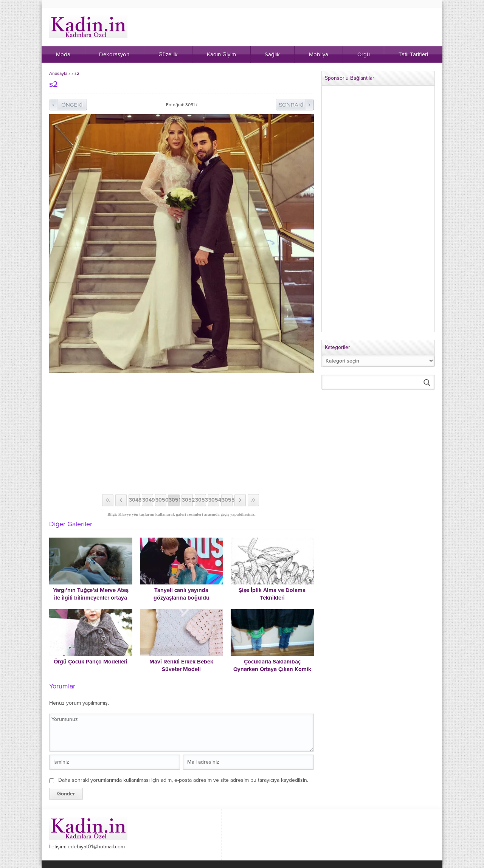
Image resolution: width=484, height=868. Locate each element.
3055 (227, 500)
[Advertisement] (181, 434)
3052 (187, 500)
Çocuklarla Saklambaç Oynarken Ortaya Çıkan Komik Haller (272, 669)
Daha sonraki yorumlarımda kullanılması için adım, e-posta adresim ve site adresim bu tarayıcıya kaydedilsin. (183, 780)
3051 (174, 500)
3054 (214, 500)
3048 (134, 500)
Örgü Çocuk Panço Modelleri (91, 662)
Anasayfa (58, 73)
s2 (77, 73)
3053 (201, 500)
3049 (148, 500)
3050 (161, 500)
